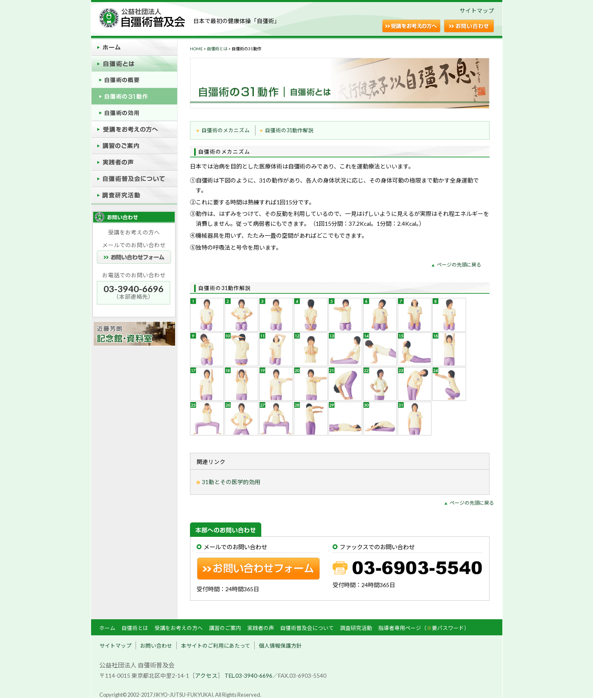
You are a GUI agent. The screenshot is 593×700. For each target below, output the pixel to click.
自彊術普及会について (307, 628)
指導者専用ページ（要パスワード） (424, 628)
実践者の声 (261, 628)
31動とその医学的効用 (231, 482)
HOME (196, 49)
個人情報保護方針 (280, 646)
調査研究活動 (356, 628)
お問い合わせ (156, 646)
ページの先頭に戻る (459, 265)
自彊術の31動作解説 (289, 130)
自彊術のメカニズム (226, 130)
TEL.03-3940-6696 (248, 676)
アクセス (206, 676)
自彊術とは (217, 49)
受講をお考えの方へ (179, 628)
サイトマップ (477, 11)
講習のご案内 (225, 628)
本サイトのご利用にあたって (216, 646)
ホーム (107, 628)
